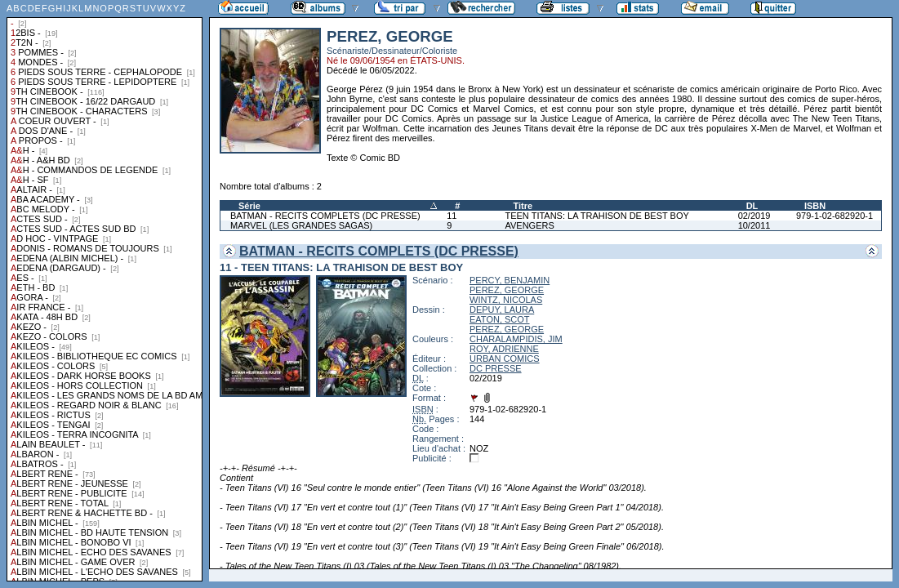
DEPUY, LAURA (502, 310)
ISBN (815, 206)
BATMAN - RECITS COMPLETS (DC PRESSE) (325, 216)
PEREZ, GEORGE (507, 290)
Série (249, 206)
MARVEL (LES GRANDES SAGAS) (301, 225)
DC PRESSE (496, 368)
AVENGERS (529, 225)
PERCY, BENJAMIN (510, 280)
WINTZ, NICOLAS (506, 300)
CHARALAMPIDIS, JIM (516, 339)
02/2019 (754, 216)
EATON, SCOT (500, 319)
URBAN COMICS (505, 359)
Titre (523, 206)
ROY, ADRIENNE (504, 349)
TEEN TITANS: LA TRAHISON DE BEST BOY (596, 216)
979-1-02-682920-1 (834, 216)
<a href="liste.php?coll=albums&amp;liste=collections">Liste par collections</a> (105, 291)
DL (752, 206)
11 (452, 216)
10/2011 (754, 225)
